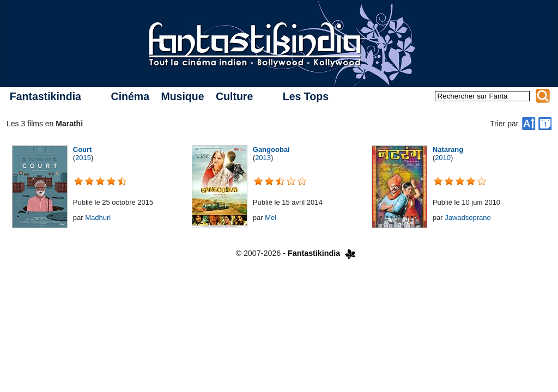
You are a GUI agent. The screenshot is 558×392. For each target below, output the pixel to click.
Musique (182, 96)
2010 (443, 158)
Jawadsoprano (468, 218)
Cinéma (130, 96)
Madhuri (98, 218)
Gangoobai (271, 149)
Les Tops (306, 96)
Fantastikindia (46, 96)
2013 (263, 158)
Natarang (448, 149)
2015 (83, 158)
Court (83, 149)
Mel (271, 218)
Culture (234, 96)
